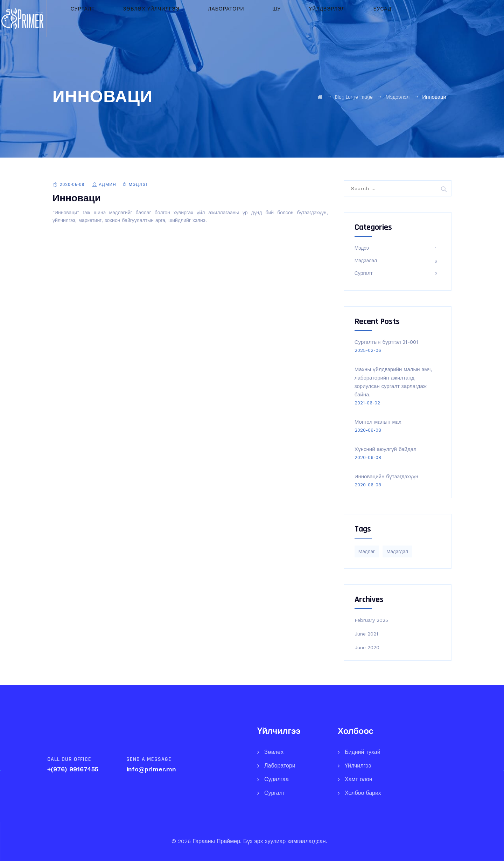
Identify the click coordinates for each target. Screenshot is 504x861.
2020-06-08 (72, 185)
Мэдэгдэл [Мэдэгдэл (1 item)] (397, 551)
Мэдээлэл (366, 261)
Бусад (354, 18)
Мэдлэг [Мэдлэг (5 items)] (367, 551)
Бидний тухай (363, 752)
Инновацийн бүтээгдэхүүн (386, 477)
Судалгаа (276, 779)
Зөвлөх (274, 752)
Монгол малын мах (378, 422)
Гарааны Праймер (215, 841)
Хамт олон (359, 779)
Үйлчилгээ (358, 766)
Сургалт (117, 18)
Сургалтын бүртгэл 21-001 (387, 342)
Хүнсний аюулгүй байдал (386, 449)
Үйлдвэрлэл (311, 18)
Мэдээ (362, 248)
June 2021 (366, 634)
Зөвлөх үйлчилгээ (174, 18)
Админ (107, 185)
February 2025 (371, 620)
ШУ (274, 18)
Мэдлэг (138, 185)
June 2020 (367, 647)
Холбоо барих (363, 793)
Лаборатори (235, 18)
